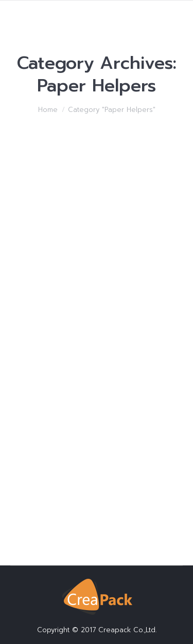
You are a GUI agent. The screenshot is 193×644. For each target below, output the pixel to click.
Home (48, 110)
